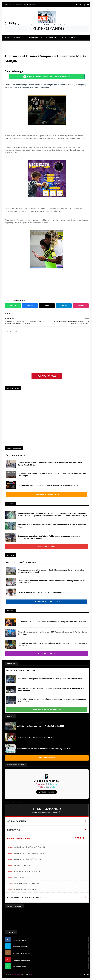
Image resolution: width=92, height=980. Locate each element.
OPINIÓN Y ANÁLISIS (17, 821)
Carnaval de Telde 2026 (22, 865)
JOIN (24, 967)
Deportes (10, 43)
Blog (31, 974)
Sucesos (41, 43)
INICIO (26, 5)
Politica (73, 37)
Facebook (30, 305)
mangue (16, 66)
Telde (63, 37)
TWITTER (16, 947)
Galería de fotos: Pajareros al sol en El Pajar (29, 853)
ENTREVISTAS (14, 830)
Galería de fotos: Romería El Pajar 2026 (28, 859)
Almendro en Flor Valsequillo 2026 (26, 889)
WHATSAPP (17, 967)
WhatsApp (13, 305)
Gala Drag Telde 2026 (22, 877)
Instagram (81, 305)
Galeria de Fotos (49, 37)
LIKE (24, 940)
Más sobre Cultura (47, 654)
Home (7, 37)
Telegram (64, 305)
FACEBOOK (17, 940)
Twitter (47, 305)
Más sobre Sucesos (47, 547)
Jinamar (51, 43)
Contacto (33, 5)
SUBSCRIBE (25, 960)
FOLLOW (24, 947)
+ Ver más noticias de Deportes (47, 709)
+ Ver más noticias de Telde (47, 495)
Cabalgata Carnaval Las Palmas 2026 (27, 883)
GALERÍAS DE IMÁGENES (19, 839)
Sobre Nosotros (9, 5)
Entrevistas (18, 37)
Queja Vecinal (64, 43)
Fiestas (21, 43)
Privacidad (19, 5)
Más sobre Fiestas (47, 758)
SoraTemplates (16, 974)
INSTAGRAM (17, 953)
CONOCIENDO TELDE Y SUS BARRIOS (24, 897)
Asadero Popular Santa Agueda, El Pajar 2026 (30, 847)
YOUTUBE (16, 960)
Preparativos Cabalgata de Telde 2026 (27, 871)
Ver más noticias (47, 376)
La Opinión (32, 37)
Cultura (31, 43)
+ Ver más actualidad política (47, 602)
